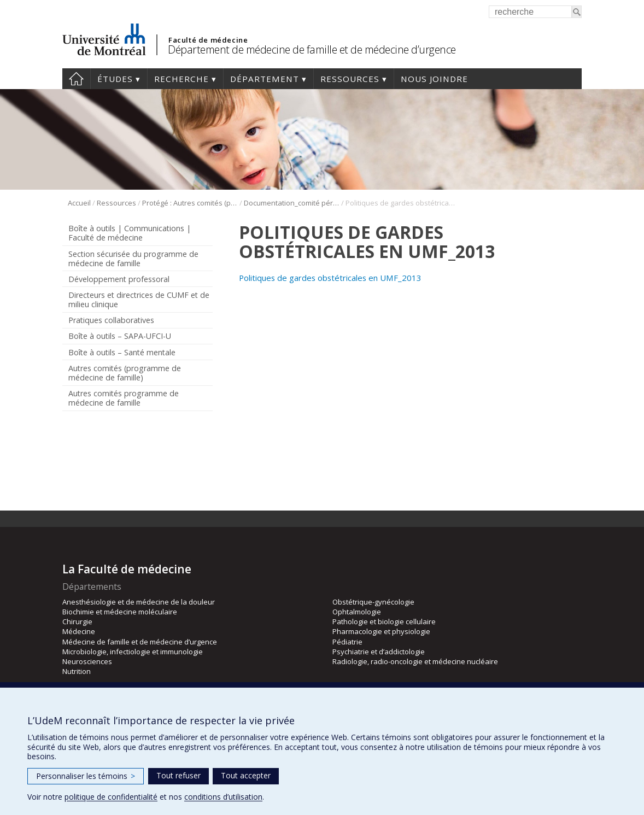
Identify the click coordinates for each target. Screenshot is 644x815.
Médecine (79, 631)
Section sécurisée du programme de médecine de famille (133, 259)
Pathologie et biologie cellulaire (384, 621)
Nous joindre (434, 79)
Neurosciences (87, 661)
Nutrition (77, 671)
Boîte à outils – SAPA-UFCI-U (120, 336)
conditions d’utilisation (223, 797)
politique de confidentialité (111, 797)
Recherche (182, 79)
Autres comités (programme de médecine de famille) (125, 373)
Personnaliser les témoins (86, 776)
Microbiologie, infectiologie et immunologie (133, 652)
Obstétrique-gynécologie (373, 602)
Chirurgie (77, 621)
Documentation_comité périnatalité (292, 203)
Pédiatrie (347, 642)
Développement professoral (119, 279)
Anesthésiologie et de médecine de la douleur (139, 602)
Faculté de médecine (208, 40)
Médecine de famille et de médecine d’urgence (140, 642)
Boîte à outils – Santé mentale (122, 352)
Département (265, 79)
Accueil (76, 79)
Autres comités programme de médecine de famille (124, 398)
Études (115, 79)
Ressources (350, 79)
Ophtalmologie (357, 612)
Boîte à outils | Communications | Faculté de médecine (130, 233)
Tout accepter (246, 775)
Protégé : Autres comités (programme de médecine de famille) (190, 203)
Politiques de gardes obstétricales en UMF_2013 (330, 278)
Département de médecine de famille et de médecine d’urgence (312, 49)
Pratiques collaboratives (111, 320)
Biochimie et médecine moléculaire (120, 612)
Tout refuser (178, 775)
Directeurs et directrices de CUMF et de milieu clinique (139, 300)
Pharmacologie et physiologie (381, 631)
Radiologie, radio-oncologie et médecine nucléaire (415, 661)
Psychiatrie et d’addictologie (379, 652)
